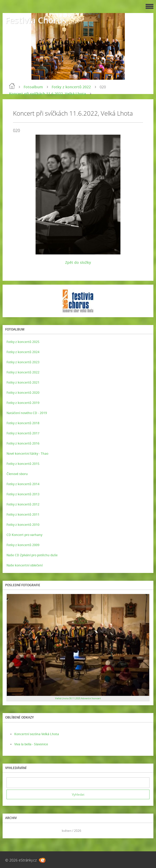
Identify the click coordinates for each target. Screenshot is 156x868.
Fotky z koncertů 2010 (23, 525)
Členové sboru (17, 474)
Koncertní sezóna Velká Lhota (37, 734)
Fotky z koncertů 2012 (23, 504)
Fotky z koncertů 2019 (23, 403)
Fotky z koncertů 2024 (23, 352)
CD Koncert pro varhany (24, 535)
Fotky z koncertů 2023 (23, 362)
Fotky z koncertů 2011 (23, 514)
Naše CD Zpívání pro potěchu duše (32, 555)
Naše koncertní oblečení (25, 565)
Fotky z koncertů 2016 (23, 443)
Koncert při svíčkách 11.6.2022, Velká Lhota (48, 94)
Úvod (12, 86)
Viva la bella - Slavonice (31, 744)
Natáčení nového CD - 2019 (27, 413)
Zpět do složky (78, 262)
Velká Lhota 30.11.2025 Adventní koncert (78, 698)
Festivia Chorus (36, 20)
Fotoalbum (33, 87)
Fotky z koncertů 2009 (23, 545)
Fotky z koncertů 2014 (23, 484)
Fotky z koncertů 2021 (23, 382)
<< (12, 831)
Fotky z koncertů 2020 (23, 393)
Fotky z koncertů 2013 (23, 494)
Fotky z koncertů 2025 (23, 342)
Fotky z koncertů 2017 (23, 433)
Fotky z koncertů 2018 (23, 423)
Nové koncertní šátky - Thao (27, 454)
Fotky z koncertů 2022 (71, 87)
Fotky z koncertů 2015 (23, 464)
